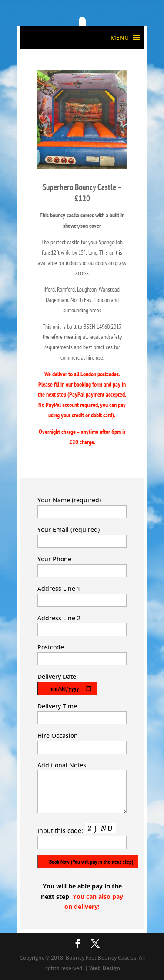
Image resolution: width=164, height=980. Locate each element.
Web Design (105, 968)
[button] (120, 38)
